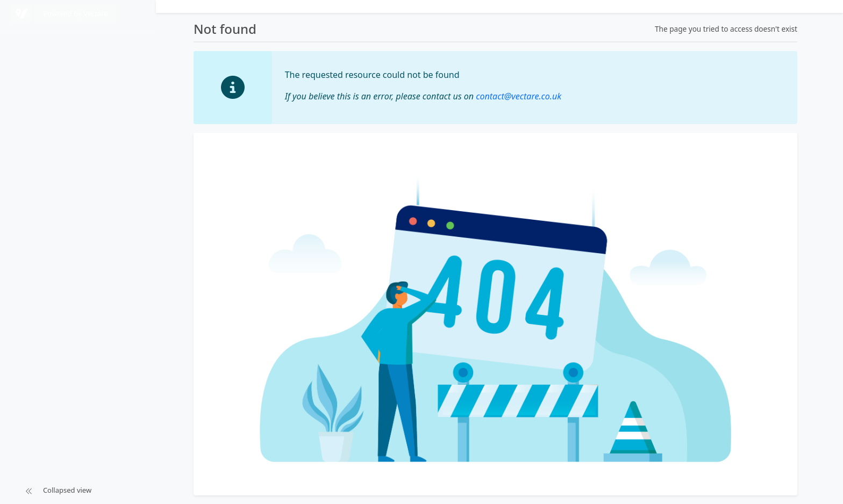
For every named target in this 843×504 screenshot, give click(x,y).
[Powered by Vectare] (21, 14)
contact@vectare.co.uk (519, 96)
